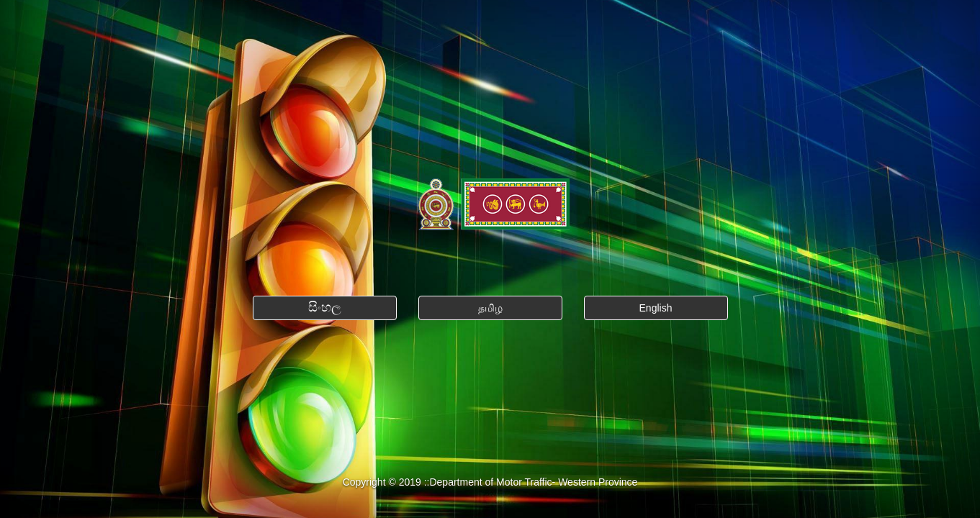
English (656, 308)
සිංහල (325, 307)
